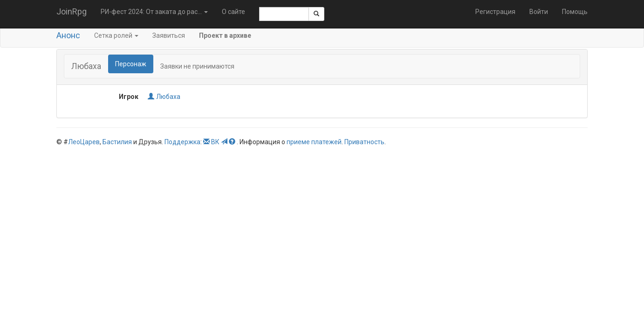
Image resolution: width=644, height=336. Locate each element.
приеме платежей (314, 142)
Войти (539, 12)
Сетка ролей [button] (116, 35)
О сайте (233, 12)
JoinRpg (72, 11)
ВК (215, 142)
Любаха (164, 97)
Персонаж (131, 64)
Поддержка (182, 142)
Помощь (575, 12)
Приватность (364, 142)
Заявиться (169, 35)
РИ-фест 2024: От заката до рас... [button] (154, 12)
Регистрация (495, 12)
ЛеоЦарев (84, 142)
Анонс (68, 35)
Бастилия (117, 142)
